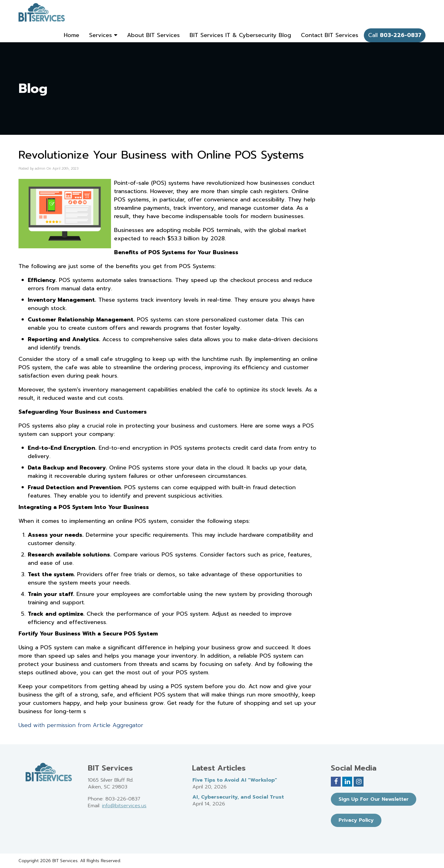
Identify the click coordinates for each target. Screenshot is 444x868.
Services (103, 35)
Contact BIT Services (330, 35)
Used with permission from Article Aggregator (81, 725)
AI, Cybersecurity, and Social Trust (238, 797)
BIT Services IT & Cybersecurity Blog (240, 35)
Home (72, 35)
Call (395, 35)
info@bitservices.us (124, 806)
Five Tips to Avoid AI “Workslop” (235, 780)
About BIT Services (153, 35)
